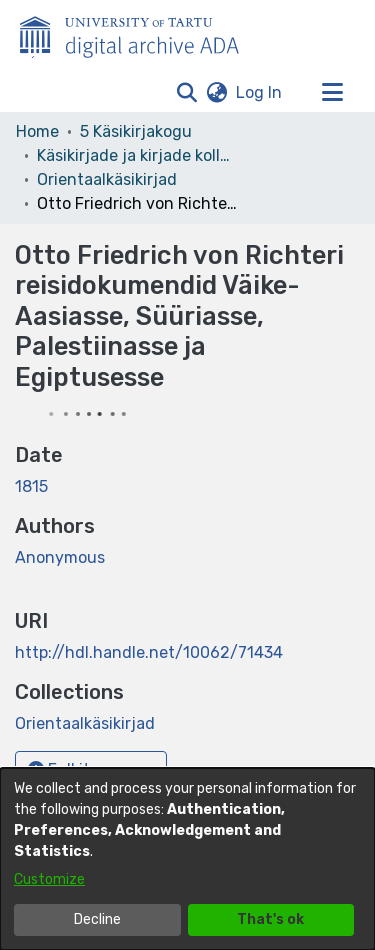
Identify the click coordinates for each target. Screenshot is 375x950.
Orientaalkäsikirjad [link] (107, 179)
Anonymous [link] (60, 557)
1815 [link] (31, 486)
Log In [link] (260, 92)
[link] (85, 723)
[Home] (140, 33)
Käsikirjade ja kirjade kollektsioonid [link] (137, 155)
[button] (186, 93)
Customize (49, 879)
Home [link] (37, 131)
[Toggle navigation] (332, 93)
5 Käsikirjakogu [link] (136, 131)
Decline (97, 919)
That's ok (270, 919)
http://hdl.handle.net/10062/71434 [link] (149, 652)
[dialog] (187, 859)
